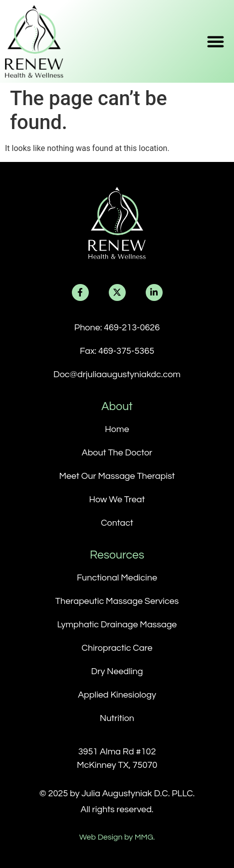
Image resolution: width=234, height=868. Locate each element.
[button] (216, 41)
